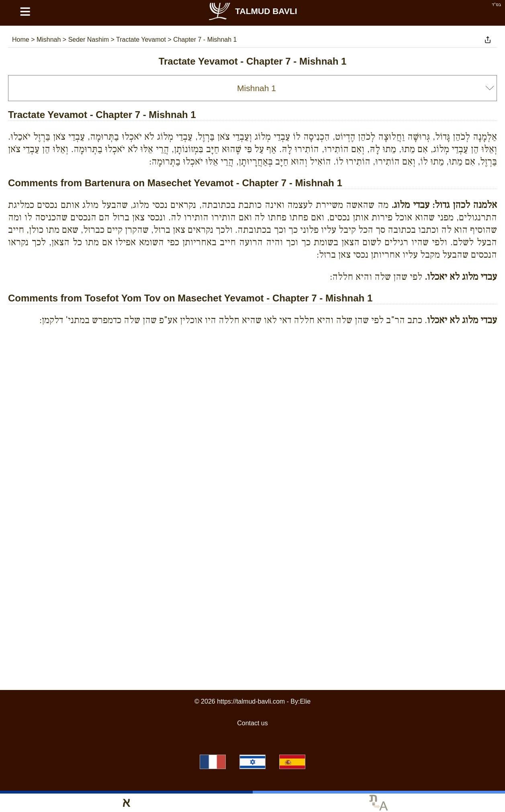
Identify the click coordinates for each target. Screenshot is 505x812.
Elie (305, 701)
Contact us (252, 723)
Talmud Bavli (252, 11)
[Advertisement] (253, 368)
